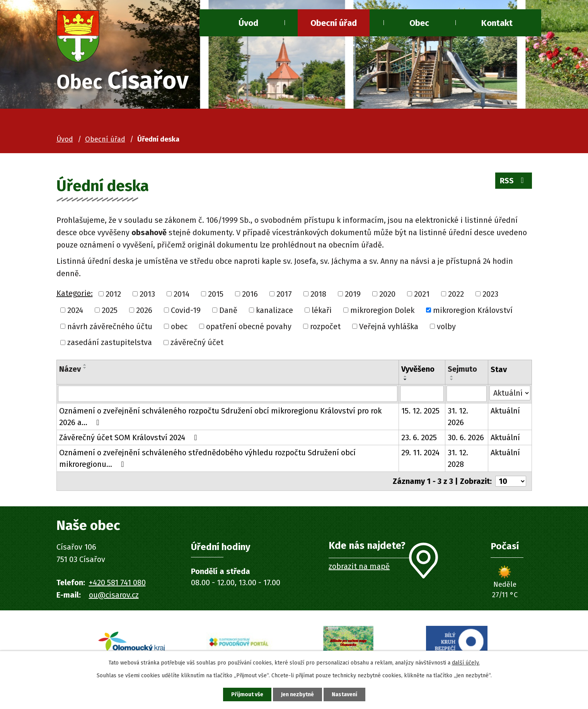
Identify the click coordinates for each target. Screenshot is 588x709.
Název (70, 369)
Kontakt (497, 23)
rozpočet (325, 326)
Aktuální (505, 411)
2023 (490, 294)
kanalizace (274, 310)
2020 (387, 294)
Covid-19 (186, 310)
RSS (514, 181)
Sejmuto (462, 369)
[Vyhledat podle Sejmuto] (467, 394)
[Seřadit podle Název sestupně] (85, 368)
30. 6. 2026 (466, 437)
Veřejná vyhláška (389, 326)
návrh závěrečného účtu (110, 326)
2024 (75, 310)
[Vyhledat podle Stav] (510, 393)
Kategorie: (75, 293)
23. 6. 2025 (419, 437)
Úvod (248, 23)
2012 (113, 294)
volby (446, 326)
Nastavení (344, 694)
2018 (318, 294)
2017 (284, 294)
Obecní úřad (334, 23)
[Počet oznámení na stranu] (511, 481)
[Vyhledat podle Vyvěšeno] (422, 394)
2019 (353, 294)
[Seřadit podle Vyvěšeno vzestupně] (406, 376)
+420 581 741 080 (117, 583)
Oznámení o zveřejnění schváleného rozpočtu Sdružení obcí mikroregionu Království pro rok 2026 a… (220, 417)
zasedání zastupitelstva (110, 342)
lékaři (322, 310)
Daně (228, 310)
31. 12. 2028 (458, 458)
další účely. (466, 663)
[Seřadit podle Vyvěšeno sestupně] (406, 379)
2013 (147, 294)
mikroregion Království (473, 310)
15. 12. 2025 (420, 411)
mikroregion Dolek (382, 310)
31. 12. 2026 (458, 417)
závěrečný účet (197, 342)
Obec (419, 23)
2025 (110, 310)
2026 (144, 310)
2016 (250, 294)
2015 (216, 294)
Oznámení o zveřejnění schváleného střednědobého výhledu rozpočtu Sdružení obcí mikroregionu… (207, 458)
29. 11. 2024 (420, 453)
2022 (456, 294)
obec (179, 326)
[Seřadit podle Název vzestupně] (85, 365)
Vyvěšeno (418, 369)
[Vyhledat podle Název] (228, 394)
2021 (422, 294)
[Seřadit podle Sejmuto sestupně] (452, 379)
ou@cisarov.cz (114, 595)
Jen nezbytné (297, 694)
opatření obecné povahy (249, 326)
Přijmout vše (247, 694)
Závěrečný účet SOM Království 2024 (130, 437)
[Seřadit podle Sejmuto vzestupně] (452, 376)
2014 (182, 294)
